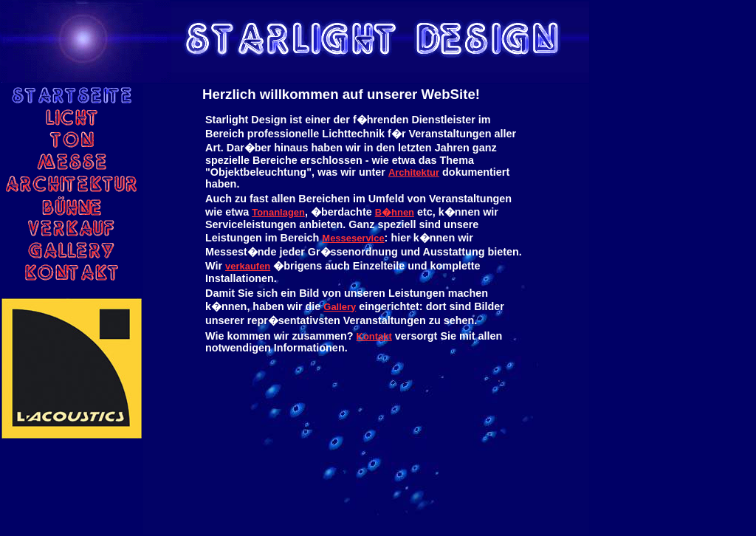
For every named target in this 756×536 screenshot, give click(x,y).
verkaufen (248, 266)
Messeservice (353, 238)
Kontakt (374, 336)
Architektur (414, 172)
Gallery (340, 307)
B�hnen (395, 212)
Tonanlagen (278, 212)
